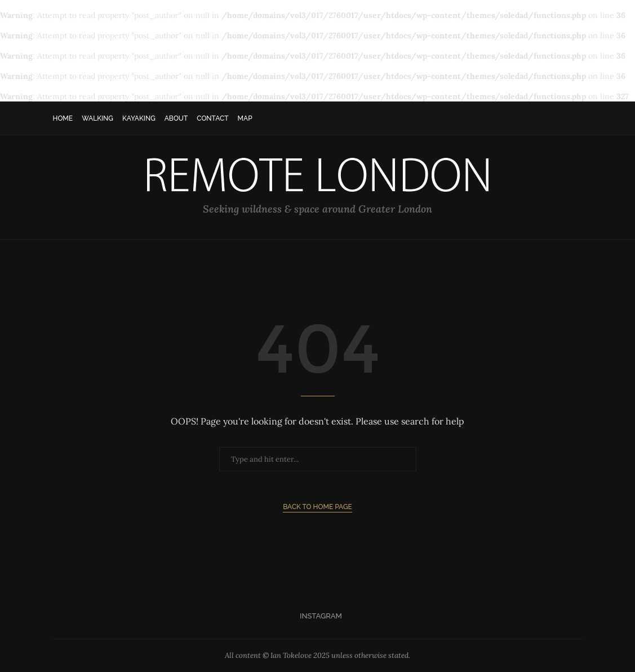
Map (245, 118)
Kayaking (139, 118)
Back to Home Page (317, 507)
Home (63, 118)
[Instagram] (317, 616)
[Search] (577, 118)
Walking (97, 118)
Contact (212, 118)
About (176, 118)
